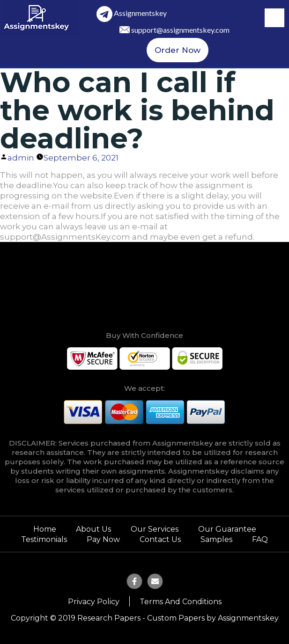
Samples (216, 539)
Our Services (155, 529)
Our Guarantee (227, 529)
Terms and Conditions (181, 602)
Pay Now (103, 539)
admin (21, 158)
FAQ (260, 539)
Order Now (178, 50)
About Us (93, 529)
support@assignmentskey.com (180, 30)
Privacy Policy (94, 602)
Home (45, 529)
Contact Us (160, 539)
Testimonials (44, 539)
